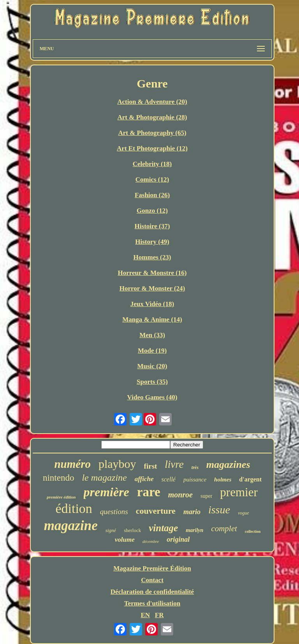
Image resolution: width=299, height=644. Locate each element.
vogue (244, 513)
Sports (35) (152, 382)
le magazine (104, 478)
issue (219, 510)
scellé (169, 479)
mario (192, 512)
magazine (71, 526)
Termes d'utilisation (152, 603)
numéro (72, 464)
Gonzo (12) (152, 211)
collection (253, 531)
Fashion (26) (152, 195)
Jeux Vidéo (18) (152, 304)
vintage (163, 528)
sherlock (132, 530)
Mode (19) (152, 351)
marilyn (194, 530)
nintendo (59, 478)
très (195, 467)
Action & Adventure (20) (152, 102)
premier (239, 492)
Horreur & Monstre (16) (152, 273)
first (151, 466)
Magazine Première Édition (152, 568)
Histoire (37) (152, 226)
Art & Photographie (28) (152, 117)
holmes (223, 479)
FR (159, 615)
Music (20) (152, 366)
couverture (156, 511)
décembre (151, 541)
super (206, 496)
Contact (152, 580)
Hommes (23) (152, 257)
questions (114, 512)
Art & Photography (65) (152, 133)
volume (125, 540)
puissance (195, 479)
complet (224, 528)
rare (149, 492)
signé (111, 530)
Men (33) (152, 335)
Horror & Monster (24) (152, 288)
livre (174, 464)
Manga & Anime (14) (152, 319)
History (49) (152, 242)
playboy (117, 464)
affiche (144, 479)
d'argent (250, 479)
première (106, 492)
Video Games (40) (152, 397)
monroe (180, 495)
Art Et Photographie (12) (152, 148)
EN (145, 615)
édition (74, 508)
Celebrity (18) (152, 164)
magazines (228, 465)
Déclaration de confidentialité (152, 592)
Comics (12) (152, 179)
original (178, 539)
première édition (61, 497)
